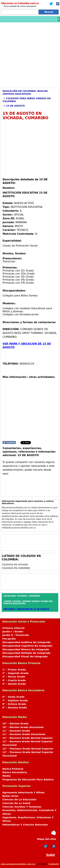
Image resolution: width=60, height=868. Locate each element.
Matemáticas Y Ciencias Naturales (25, 825)
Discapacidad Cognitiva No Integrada (27, 646)
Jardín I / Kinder (13, 632)
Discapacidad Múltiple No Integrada (26, 653)
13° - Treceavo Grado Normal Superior (28, 749)
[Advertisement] (30, 54)
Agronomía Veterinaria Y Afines (24, 792)
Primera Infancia (14, 628)
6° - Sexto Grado (13, 697)
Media (6, 776)
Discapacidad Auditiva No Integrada (26, 642)
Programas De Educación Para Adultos (28, 780)
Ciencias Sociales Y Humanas (22, 807)
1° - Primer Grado (14, 670)
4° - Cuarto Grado (14, 680)
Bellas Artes (10, 796)
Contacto (54, 864)
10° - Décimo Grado (15, 724)
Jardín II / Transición (16, 635)
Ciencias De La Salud (16, 803)
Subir (51, 855)
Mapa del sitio (47, 839)
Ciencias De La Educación (19, 800)
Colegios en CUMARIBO (16, 568)
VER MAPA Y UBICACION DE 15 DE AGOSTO (26, 609)
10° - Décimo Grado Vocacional (23, 727)
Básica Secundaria (15, 772)
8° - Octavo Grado (14, 704)
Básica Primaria (13, 769)
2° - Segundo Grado (15, 673)
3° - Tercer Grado (14, 677)
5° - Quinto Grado (14, 684)
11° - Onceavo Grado (16, 731)
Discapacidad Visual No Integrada (25, 657)
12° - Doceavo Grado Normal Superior (28, 738)
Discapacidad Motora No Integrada (26, 649)
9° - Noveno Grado (15, 708)
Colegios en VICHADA (15, 565)
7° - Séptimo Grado (15, 701)
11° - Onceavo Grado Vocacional (24, 734)
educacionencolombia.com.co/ (18, 864)
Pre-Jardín (9, 639)
